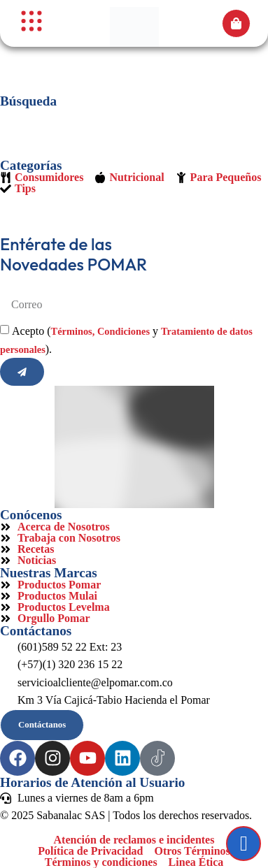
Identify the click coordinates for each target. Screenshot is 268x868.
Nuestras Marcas (49, 573)
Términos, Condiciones (101, 331)
